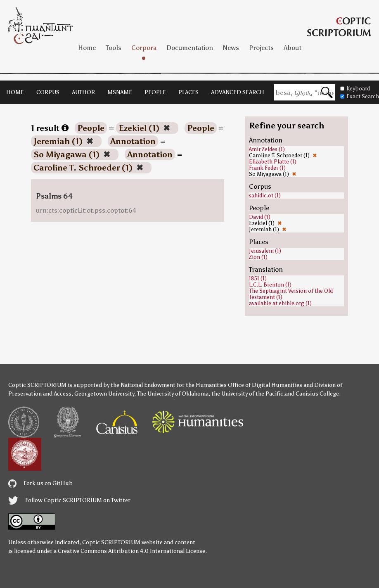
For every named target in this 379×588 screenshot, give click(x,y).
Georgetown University (104, 394)
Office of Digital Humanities (265, 385)
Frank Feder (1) (267, 168)
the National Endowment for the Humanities (169, 385)
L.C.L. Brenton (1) (270, 285)
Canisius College (317, 394)
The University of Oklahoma (173, 394)
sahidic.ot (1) (265, 196)
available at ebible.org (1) (280, 303)
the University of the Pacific (247, 394)
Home (87, 48)
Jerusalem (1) (265, 251)
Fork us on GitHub (40, 483)
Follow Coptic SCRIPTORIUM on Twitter (69, 500)
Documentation (190, 48)
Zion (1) (258, 257)
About (293, 48)
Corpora (144, 48)
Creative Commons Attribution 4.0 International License (131, 551)
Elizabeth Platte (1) (273, 162)
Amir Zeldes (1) (267, 149)
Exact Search (360, 96)
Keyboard (355, 89)
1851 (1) (258, 279)
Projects (261, 48)
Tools (114, 48)
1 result (50, 128)
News (231, 48)
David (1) (260, 217)
